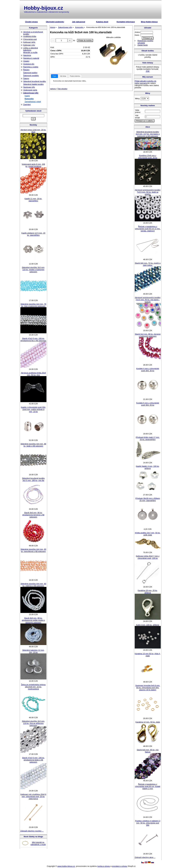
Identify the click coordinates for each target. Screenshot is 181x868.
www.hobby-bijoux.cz (66, 866)
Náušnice (27, 55)
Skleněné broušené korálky (35, 81)
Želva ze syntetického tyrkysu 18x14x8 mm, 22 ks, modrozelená (33, 687)
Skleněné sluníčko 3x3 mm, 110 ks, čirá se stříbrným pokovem (33, 723)
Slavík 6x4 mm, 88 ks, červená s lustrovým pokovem (148, 335)
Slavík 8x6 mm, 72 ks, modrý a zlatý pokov (148, 264)
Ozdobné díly (29, 64)
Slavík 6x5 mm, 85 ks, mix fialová (148, 751)
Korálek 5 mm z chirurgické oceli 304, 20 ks (148, 404)
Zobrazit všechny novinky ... (32, 831)
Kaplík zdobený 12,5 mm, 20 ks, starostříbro (33, 234)
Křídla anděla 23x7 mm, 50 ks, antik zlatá (148, 534)
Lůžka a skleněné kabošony (31, 49)
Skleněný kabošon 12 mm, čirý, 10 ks (33, 651)
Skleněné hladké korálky (33, 84)
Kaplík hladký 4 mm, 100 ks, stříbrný (148, 467)
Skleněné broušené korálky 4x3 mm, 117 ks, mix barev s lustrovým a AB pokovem (148, 134)
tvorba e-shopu (104, 866)
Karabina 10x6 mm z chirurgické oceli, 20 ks (148, 157)
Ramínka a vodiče (31, 67)
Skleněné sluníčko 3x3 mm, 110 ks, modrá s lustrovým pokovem (33, 270)
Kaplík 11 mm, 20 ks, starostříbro (33, 200)
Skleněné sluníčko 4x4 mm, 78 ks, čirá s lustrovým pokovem (33, 305)
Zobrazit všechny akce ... (145, 857)
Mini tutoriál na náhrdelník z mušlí (38, 843)
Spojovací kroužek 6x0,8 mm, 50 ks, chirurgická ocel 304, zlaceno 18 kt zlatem (148, 688)
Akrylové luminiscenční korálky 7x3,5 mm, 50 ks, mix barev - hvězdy (148, 300)
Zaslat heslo (143, 45)
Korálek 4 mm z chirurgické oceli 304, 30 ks (148, 370)
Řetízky (26, 70)
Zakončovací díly (31, 93)
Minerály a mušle (30, 52)
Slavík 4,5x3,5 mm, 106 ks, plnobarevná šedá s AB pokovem (33, 760)
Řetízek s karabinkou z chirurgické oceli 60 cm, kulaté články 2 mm (148, 786)
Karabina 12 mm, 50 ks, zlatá (148, 722)
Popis (54, 76)
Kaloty (27, 96)
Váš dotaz (63, 76)
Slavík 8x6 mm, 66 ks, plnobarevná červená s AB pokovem (33, 515)
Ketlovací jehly (29, 42)
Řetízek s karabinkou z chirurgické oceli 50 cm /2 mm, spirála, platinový (148, 229)
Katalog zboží (102, 22)
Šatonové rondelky (31, 76)
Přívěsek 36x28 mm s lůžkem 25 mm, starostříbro (148, 499)
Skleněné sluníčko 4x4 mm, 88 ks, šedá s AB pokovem (33, 445)
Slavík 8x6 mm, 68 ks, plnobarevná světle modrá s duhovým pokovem (33, 620)
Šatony (26, 78)
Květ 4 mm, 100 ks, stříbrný (148, 625)
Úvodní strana (31, 22)
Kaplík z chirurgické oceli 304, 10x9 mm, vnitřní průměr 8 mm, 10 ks (33, 409)
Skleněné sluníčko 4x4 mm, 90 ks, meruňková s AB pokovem (33, 550)
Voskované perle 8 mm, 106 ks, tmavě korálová (33, 165)
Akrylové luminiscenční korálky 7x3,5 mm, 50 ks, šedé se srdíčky (148, 192)
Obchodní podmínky (55, 22)
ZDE (148, 71)
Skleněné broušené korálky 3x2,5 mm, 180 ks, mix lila (33, 479)
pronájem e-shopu (120, 866)
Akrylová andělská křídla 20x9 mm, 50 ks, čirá (33, 374)
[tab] (54, 76)
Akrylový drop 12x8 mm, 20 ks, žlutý (33, 131)
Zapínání (27, 104)
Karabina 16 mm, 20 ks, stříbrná (148, 592)
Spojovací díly (29, 87)
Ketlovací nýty (29, 45)
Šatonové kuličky (30, 73)
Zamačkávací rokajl (33, 102)
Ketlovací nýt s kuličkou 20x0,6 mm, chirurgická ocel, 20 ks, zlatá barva (33, 796)
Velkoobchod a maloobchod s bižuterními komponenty (47, 12)
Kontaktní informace (126, 22)
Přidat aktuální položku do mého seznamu (146, 82)
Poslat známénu (75, 76)
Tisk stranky (62, 89)
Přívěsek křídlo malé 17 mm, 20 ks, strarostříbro (148, 438)
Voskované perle (30, 90)
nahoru (53, 89)
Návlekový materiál (31, 58)
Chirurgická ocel (30, 39)
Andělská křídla (30, 36)
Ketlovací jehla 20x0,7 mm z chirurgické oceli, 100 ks (148, 557)
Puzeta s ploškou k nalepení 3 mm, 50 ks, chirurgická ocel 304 (148, 823)
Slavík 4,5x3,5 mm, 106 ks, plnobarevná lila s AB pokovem (33, 340)
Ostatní (26, 61)
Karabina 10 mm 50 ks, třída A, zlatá (148, 655)
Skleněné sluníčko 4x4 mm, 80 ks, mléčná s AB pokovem (33, 585)
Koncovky (29, 99)
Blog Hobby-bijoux (149, 22)
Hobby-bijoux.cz (44, 8)
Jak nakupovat (79, 22)
